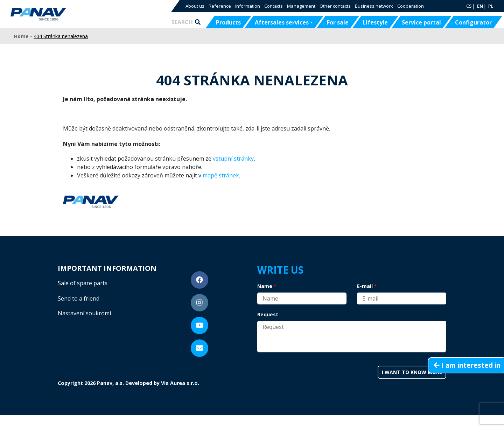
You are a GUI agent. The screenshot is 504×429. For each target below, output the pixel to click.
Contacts (274, 6)
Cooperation (411, 6)
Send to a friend (79, 298)
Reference (220, 6)
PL (491, 6)
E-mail (365, 286)
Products (228, 22)
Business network (374, 6)
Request (268, 314)
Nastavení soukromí (84, 313)
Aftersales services (282, 22)
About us (195, 6)
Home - (24, 36)
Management (301, 6)
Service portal (421, 22)
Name (265, 286)
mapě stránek (221, 175)
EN (480, 6)
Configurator (473, 22)
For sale (338, 22)
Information (248, 6)
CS (469, 6)
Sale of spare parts (83, 283)
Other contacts (335, 6)
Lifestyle (375, 22)
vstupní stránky (233, 159)
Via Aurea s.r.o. (180, 383)
